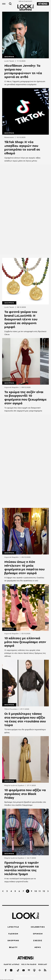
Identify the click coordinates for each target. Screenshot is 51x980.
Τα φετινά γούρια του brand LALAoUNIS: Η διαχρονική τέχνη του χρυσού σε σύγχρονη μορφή (21, 319)
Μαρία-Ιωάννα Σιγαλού (14, 785)
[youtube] (24, 970)
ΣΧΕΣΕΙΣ (38, 940)
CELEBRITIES (38, 927)
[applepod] (34, 970)
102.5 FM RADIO (29, 964)
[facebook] (6, 970)
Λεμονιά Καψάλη (12, 387)
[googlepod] (40, 970)
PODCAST (43, 964)
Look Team (9, 61)
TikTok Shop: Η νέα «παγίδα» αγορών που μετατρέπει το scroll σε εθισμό (22, 148)
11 (40, 891)
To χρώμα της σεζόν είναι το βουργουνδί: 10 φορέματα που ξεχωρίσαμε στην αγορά (26, 398)
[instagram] (11, 970)
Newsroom (9, 137)
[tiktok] (18, 970)
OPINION (38, 934)
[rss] (45, 970)
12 (44, 891)
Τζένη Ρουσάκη (11, 709)
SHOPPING (13, 940)
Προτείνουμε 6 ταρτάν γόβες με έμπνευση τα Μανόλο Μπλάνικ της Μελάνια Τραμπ (22, 868)
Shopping (9, 57)
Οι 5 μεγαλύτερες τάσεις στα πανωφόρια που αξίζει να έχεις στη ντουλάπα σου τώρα (25, 719)
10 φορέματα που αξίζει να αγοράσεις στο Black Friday (25, 794)
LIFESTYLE (13, 927)
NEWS (38, 947)
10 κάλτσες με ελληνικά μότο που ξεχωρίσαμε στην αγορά (25, 642)
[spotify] (29, 970)
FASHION (13, 934)
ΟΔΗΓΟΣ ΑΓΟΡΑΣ (12, 964)
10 (36, 891)
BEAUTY (13, 947)
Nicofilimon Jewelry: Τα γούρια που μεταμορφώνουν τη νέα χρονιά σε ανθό (23, 71)
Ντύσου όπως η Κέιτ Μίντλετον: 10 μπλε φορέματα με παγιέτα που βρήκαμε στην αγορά (24, 567)
